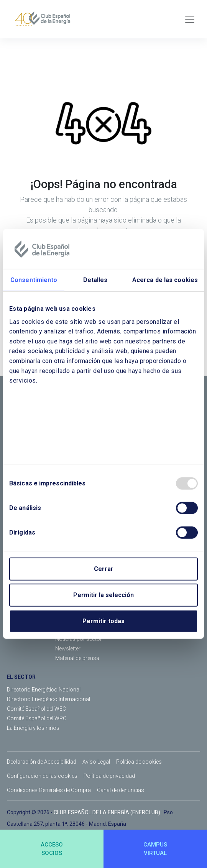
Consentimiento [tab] (34, 280)
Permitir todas (103, 621)
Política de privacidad (109, 776)
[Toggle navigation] (190, 19)
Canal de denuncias (121, 790)
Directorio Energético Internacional (48, 699)
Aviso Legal (96, 762)
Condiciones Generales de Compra (49, 790)
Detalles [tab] (95, 280)
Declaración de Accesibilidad (42, 762)
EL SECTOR (21, 677)
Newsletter (68, 649)
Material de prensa (77, 658)
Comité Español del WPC (37, 718)
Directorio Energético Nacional (44, 690)
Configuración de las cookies (42, 776)
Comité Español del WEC (36, 709)
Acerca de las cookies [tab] (165, 280)
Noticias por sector (79, 639)
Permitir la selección (103, 595)
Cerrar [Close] (104, 569)
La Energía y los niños (33, 728)
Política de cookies (139, 762)
